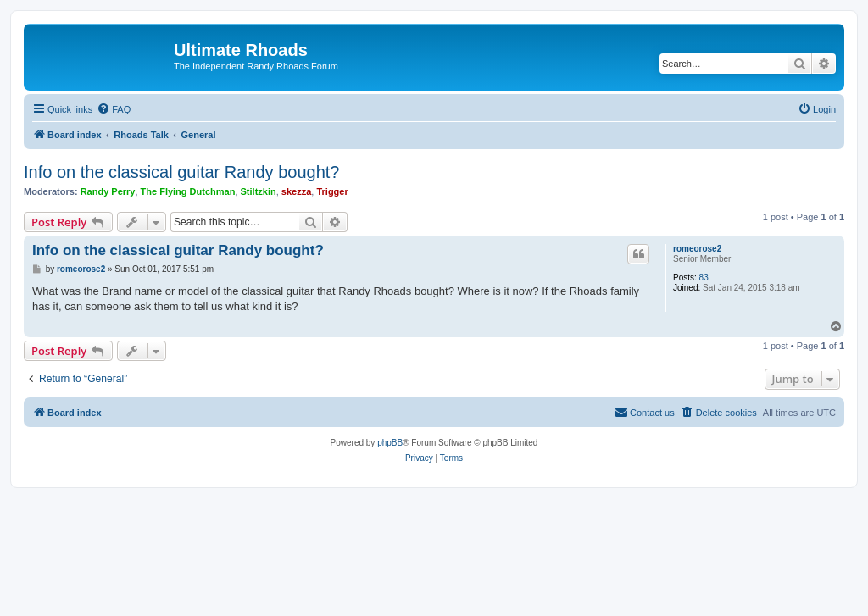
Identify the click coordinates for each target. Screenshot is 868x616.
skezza (296, 191)
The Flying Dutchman (188, 191)
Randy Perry (108, 191)
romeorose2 (697, 249)
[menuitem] (114, 109)
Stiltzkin (259, 191)
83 (704, 277)
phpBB (390, 443)
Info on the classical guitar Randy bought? (181, 172)
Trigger (332, 191)
